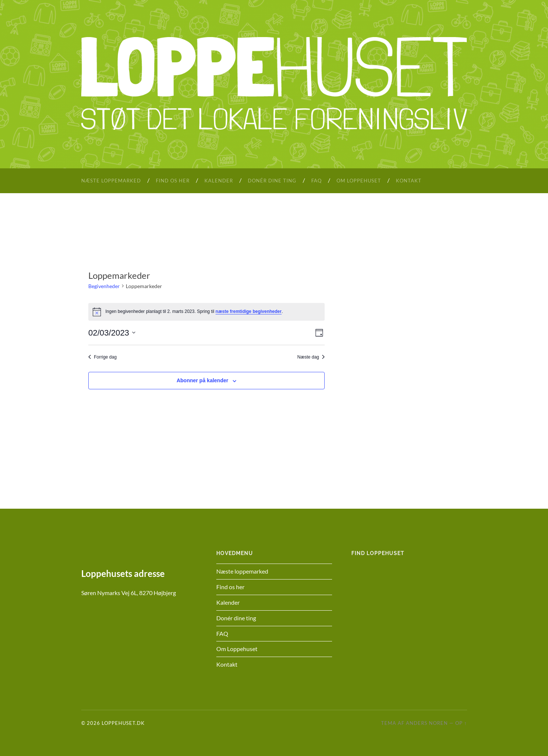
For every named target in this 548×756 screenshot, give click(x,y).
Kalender (219, 181)
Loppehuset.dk (123, 723)
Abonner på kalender (202, 380)
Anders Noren (427, 723)
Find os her (173, 181)
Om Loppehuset (359, 181)
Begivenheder (104, 286)
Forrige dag (102, 357)
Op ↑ (461, 723)
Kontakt (409, 181)
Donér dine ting (272, 181)
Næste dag (311, 357)
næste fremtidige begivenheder (249, 311)
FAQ (316, 181)
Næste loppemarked (111, 181)
